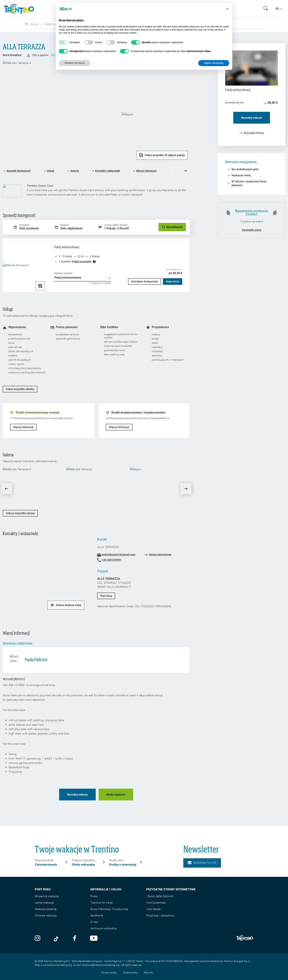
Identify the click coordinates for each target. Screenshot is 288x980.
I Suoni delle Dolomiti (160, 896)
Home (31, 24)
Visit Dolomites (156, 903)
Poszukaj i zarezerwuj (160, 915)
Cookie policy (130, 972)
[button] (227, 9)
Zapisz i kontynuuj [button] (214, 63)
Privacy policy (109, 972)
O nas (94, 922)
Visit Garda (153, 909)
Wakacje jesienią (46, 909)
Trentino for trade (101, 903)
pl (279, 9)
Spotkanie (97, 915)
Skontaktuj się (202, 863)
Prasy (94, 896)
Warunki (148, 972)
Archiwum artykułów (104, 928)
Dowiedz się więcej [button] (75, 63)
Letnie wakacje (44, 903)
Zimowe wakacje (46, 915)
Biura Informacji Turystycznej (109, 909)
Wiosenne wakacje (47, 896)
